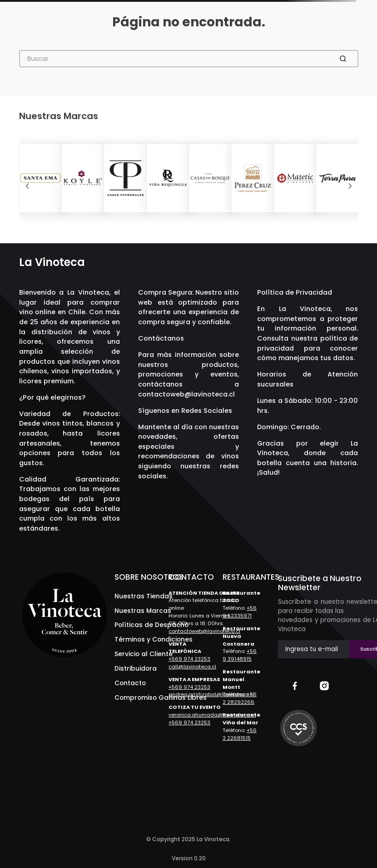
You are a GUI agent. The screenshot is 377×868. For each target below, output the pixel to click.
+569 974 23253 (189, 659)
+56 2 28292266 (240, 698)
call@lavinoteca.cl (192, 667)
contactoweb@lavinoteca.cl (186, 394)
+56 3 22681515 (240, 734)
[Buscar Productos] (345, 59)
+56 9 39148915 (240, 655)
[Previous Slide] (27, 186)
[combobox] (189, 59)
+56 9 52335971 (240, 612)
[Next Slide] (350, 186)
